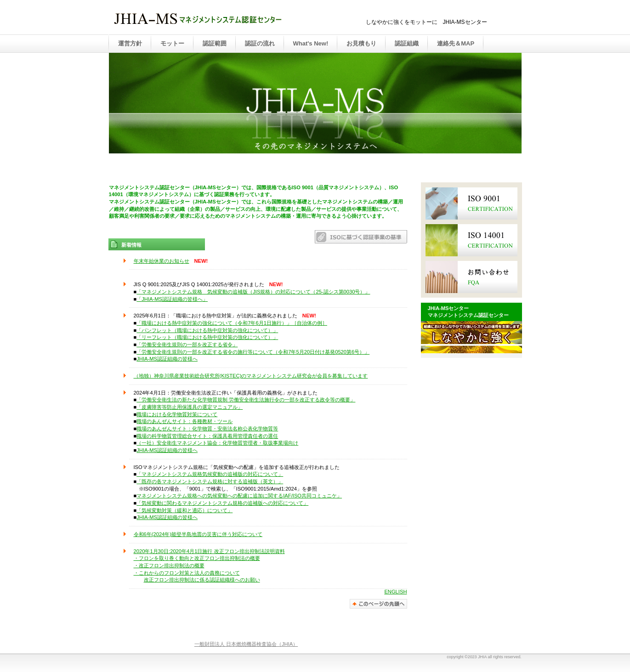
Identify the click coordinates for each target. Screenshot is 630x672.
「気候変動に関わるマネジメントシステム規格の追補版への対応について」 (222, 503)
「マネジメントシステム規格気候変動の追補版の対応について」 (210, 474)
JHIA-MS (205, 18)
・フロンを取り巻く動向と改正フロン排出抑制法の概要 (197, 558)
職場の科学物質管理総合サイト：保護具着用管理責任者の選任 (207, 436)
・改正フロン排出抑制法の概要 (169, 565)
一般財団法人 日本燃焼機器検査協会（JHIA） (246, 644)
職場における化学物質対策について (177, 414)
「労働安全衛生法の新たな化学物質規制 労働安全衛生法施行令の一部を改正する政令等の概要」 (246, 400)
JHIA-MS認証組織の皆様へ (167, 359)
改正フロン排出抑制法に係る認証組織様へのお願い (202, 580)
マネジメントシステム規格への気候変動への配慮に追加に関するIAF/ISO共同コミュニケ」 (239, 496)
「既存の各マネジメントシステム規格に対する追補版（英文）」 (210, 481)
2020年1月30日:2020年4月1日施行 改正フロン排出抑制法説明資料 (209, 551)
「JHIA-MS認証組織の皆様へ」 (172, 299)
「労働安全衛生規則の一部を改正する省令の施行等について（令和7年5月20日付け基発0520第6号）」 (253, 352)
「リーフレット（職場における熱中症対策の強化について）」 (207, 337)
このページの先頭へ (378, 604)
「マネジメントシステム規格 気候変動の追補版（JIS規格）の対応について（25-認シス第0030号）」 (253, 292)
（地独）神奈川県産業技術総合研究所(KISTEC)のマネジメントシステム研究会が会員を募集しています (251, 376)
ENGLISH (395, 592)
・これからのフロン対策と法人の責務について (187, 573)
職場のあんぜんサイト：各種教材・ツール (184, 421)
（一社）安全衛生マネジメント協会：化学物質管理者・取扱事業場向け (217, 443)
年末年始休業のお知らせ (162, 261)
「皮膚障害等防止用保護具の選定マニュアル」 (190, 407)
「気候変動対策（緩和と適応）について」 (184, 510)
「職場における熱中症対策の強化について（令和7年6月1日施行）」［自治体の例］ (232, 323)
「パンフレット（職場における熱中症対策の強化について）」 (207, 330)
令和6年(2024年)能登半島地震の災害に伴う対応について (198, 534)
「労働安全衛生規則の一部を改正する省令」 (187, 344)
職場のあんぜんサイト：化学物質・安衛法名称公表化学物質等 (207, 429)
